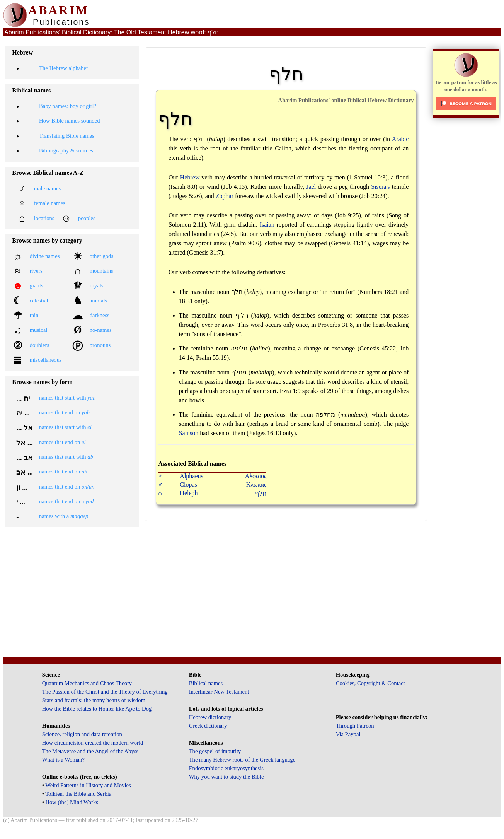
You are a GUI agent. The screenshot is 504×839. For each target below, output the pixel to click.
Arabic (400, 139)
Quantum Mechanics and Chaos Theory (87, 683)
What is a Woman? (63, 760)
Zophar (225, 196)
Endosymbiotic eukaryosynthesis (226, 768)
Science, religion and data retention (82, 734)
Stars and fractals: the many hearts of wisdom (94, 700)
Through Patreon (355, 726)
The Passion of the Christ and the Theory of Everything (105, 692)
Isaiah (267, 225)
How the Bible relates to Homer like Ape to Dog (97, 709)
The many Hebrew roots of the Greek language (242, 760)
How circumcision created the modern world (93, 743)
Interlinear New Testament (219, 692)
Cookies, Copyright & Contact (370, 683)
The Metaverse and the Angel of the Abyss (90, 751)
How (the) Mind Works (72, 802)
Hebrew (190, 177)
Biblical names (206, 683)
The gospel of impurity (215, 751)
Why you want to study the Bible (226, 777)
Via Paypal (348, 734)
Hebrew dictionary (210, 717)
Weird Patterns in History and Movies (88, 785)
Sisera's (380, 187)
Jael (311, 187)
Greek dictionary (208, 726)
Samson (189, 433)
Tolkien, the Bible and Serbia (78, 794)
